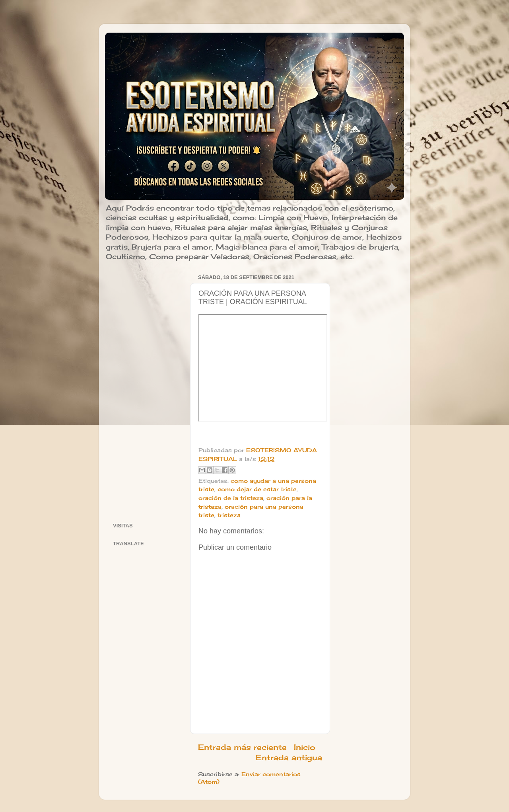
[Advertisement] (147, 391)
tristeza (229, 515)
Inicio (305, 747)
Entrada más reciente (242, 747)
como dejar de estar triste (257, 489)
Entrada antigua (289, 757)
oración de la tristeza (231, 498)
